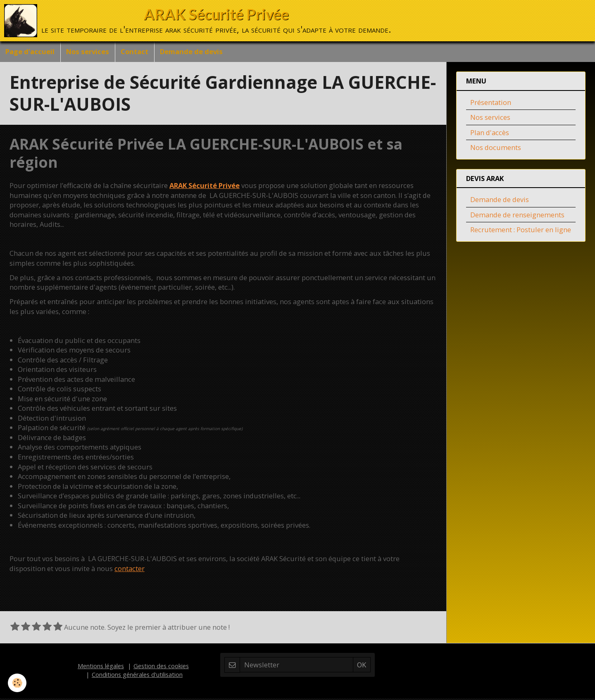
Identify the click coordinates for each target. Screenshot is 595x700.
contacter (130, 570)
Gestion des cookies (161, 667)
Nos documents (496, 149)
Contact (138, 52)
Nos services (90, 52)
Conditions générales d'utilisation (137, 676)
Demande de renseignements (517, 216)
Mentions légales (101, 667)
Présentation (491, 104)
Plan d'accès (490, 134)
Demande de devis (196, 52)
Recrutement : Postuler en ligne (521, 231)
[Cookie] (18, 683)
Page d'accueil (31, 52)
